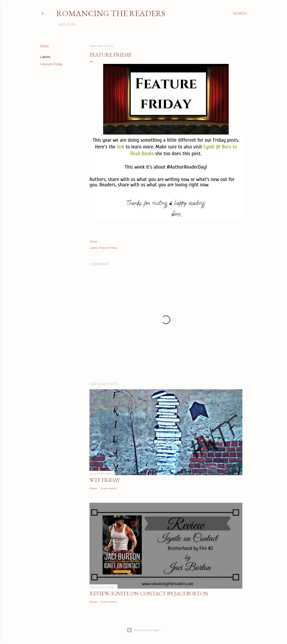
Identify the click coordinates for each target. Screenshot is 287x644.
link (121, 147)
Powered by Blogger (143, 630)
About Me (67, 24)
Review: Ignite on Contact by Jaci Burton (149, 593)
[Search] (240, 13)
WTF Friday (105, 480)
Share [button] (45, 46)
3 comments (108, 602)
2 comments (108, 488)
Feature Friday (51, 64)
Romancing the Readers (111, 13)
